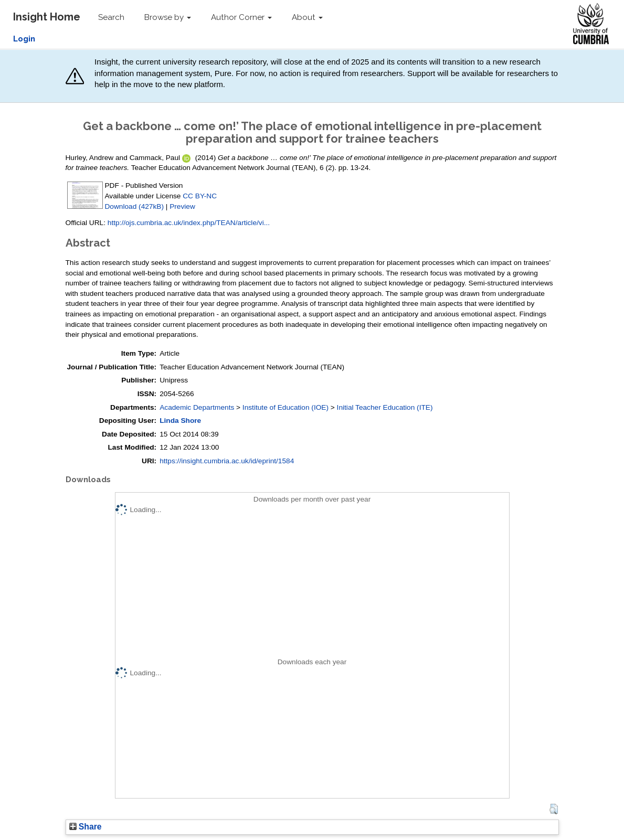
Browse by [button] (168, 17)
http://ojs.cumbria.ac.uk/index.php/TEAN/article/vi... (189, 223)
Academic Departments (197, 407)
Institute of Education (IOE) (285, 407)
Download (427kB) (134, 206)
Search (111, 17)
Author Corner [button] (241, 17)
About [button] (307, 17)
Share (86, 827)
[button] (553, 809)
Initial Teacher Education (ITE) (385, 407)
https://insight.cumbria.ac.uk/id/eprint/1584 (227, 461)
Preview (182, 206)
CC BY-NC (200, 196)
